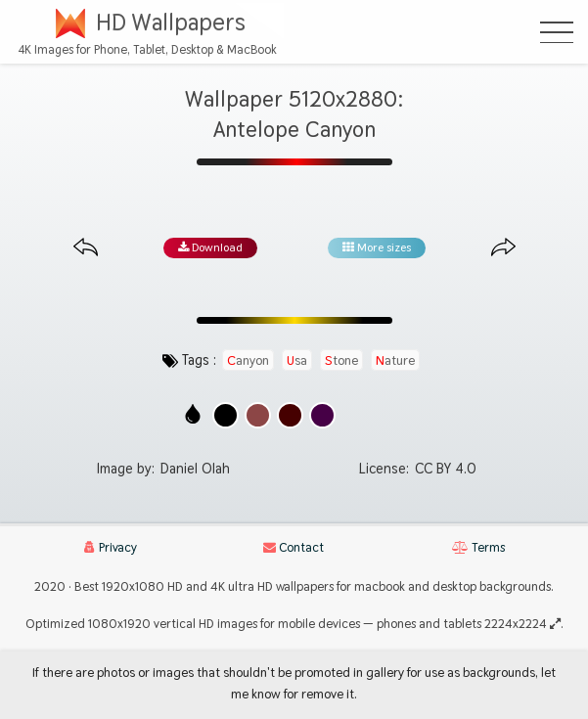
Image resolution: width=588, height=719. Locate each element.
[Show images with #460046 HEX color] (322, 415)
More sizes (377, 247)
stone (341, 360)
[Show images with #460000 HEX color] (290, 415)
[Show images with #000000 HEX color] (226, 415)
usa (297, 360)
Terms (478, 547)
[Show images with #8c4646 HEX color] (258, 415)
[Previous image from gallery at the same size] (86, 248)
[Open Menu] (557, 32)
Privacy (111, 547)
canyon (248, 360)
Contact (294, 547)
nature (395, 360)
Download (210, 247)
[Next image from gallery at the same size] (503, 248)
